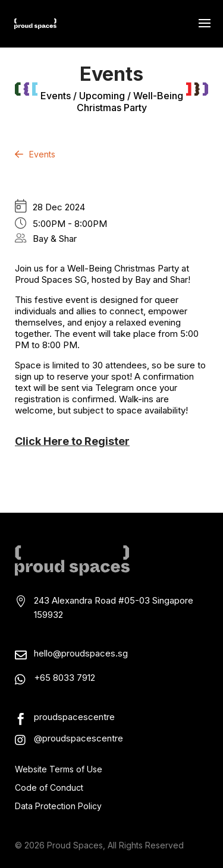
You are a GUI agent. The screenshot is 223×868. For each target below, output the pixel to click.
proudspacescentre (74, 717)
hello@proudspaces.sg (81, 653)
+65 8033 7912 (65, 678)
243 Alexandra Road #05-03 (93, 600)
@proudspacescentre (78, 738)
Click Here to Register (72, 441)
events (56, 96)
